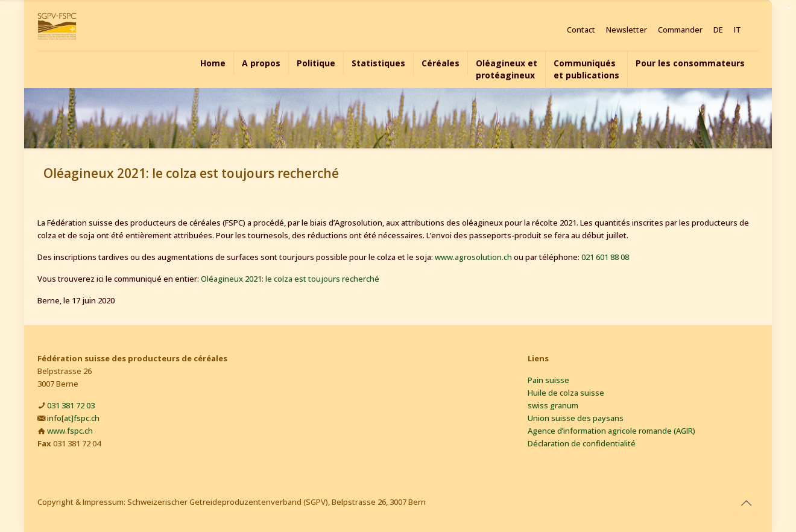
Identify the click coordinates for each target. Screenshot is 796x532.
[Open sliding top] (782, 14)
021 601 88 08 (605, 257)
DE (718, 30)
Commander (680, 30)
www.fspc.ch (70, 431)
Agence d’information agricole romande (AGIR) (611, 431)
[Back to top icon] (746, 503)
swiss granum (553, 405)
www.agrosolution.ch (473, 257)
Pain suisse (548, 380)
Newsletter (627, 30)
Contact (581, 30)
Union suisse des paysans (576, 418)
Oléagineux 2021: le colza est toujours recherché (290, 279)
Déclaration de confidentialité (582, 443)
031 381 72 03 (71, 405)
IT (738, 30)
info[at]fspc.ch (73, 418)
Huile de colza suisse (566, 393)
